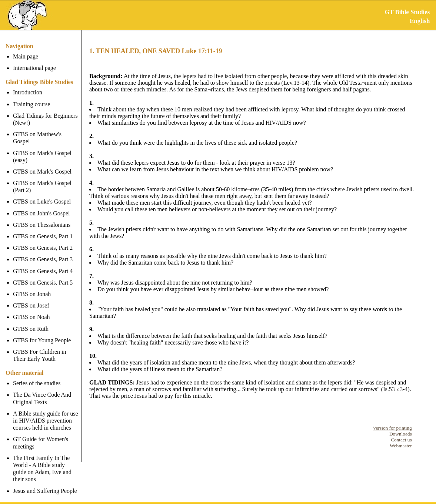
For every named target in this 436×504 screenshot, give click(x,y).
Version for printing (392, 428)
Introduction (28, 92)
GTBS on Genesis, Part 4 (43, 264)
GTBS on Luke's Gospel (42, 194)
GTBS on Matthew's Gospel (46, 134)
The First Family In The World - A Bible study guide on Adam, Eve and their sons (46, 462)
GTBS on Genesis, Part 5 (43, 275)
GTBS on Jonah (32, 287)
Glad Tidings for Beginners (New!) (45, 119)
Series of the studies (37, 376)
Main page (26, 56)
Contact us (401, 440)
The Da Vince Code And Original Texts (42, 391)
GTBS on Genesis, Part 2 (43, 241)
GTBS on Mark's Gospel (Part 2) (42, 179)
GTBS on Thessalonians (42, 218)
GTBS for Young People (42, 333)
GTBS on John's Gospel (41, 206)
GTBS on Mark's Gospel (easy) (42, 149)
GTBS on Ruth (31, 321)
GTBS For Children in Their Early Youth (40, 348)
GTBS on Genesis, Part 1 (43, 229)
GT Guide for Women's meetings (41, 436)
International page (34, 68)
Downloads (401, 434)
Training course (31, 104)
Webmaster (401, 446)
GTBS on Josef (31, 298)
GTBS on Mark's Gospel (42, 164)
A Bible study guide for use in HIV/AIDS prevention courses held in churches (46, 414)
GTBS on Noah (31, 310)
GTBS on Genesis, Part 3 (43, 252)
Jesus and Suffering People (45, 483)
